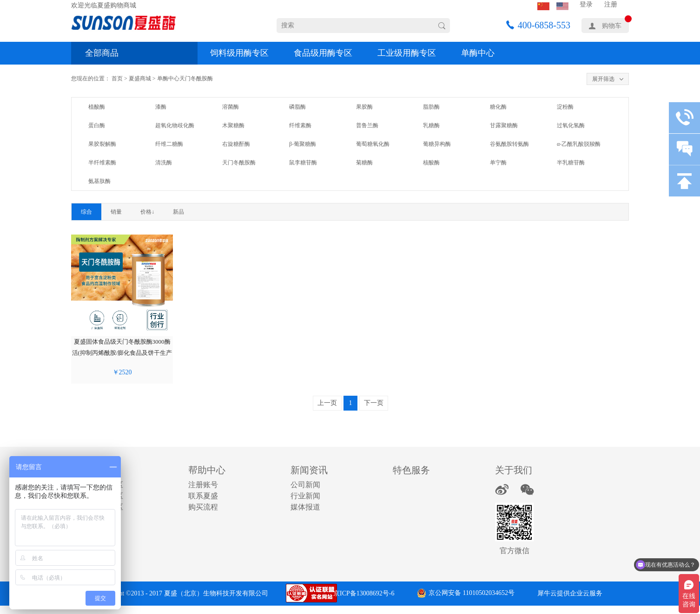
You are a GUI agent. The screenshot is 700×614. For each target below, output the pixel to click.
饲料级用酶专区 (239, 53)
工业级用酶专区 (407, 53)
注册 (611, 4)
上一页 (327, 403)
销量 (116, 212)
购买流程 (203, 507)
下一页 (374, 403)
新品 (178, 212)
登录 (586, 4)
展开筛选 (603, 79)
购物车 (612, 26)
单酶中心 (478, 53)
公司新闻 (305, 485)
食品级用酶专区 (323, 53)
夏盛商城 (140, 78)
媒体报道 (305, 507)
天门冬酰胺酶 (196, 78)
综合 (86, 212)
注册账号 (203, 485)
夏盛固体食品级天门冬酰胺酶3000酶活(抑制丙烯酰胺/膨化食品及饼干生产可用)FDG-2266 (122, 353)
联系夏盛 (203, 496)
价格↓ (147, 212)
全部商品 (102, 53)
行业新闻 (305, 496)
